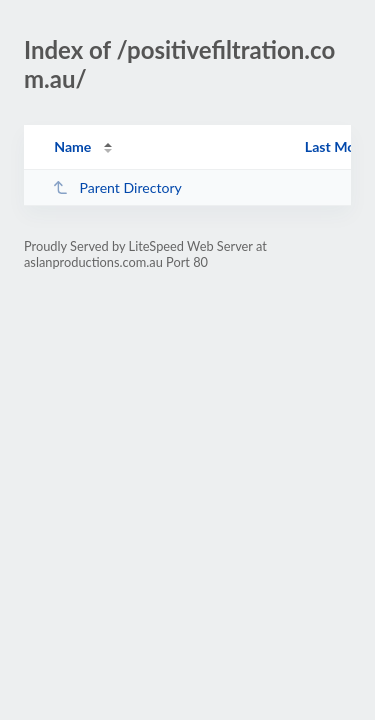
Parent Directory (117, 187)
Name (72, 146)
